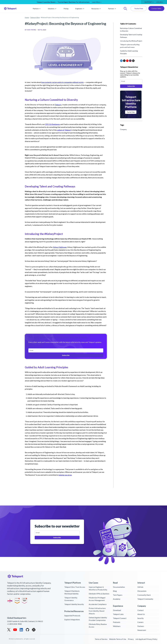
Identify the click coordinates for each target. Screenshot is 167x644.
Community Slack (144, 595)
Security (141, 618)
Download (117, 610)
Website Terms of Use (118, 639)
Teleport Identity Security (74, 604)
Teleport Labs (118, 614)
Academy (117, 599)
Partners (112, 9)
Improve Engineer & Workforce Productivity (98, 588)
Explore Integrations (72, 619)
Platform (37, 9)
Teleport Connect (120, 618)
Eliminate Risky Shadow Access (98, 625)
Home (27, 17)
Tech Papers (118, 595)
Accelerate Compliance (98, 604)
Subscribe (66, 355)
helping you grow (65, 475)
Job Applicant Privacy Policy (146, 639)
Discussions (142, 591)
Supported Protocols (72, 616)
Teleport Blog (35, 17)
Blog (115, 591)
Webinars (117, 626)
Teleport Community (145, 599)
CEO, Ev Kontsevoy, (53, 124)
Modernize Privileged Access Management (97, 599)
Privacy (131, 639)
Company (123, 129)
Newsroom (142, 630)
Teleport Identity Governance (71, 599)
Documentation (119, 587)
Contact (141, 610)
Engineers (80, 9)
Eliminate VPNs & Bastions (99, 594)
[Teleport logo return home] (11, 9)
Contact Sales (156, 8)
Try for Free (139, 8)
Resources (96, 9)
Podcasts (117, 622)
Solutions (52, 9)
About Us (141, 614)
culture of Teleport (64, 130)
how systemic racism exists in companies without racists (63, 82)
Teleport (58, 105)
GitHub (140, 587)
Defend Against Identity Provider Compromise (98, 619)
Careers (140, 622)
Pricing (66, 9)
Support (148, 2)
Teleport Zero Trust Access (75, 587)
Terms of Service (101, 639)
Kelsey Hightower (60, 247)
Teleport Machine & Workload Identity (72, 592)
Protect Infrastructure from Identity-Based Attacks (97, 611)
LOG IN (159, 2)
